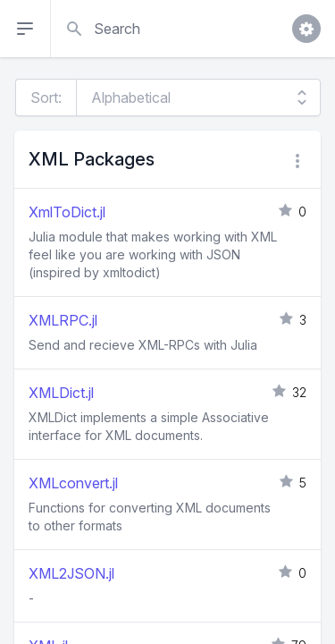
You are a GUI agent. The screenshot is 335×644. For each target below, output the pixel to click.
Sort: (46, 97)
